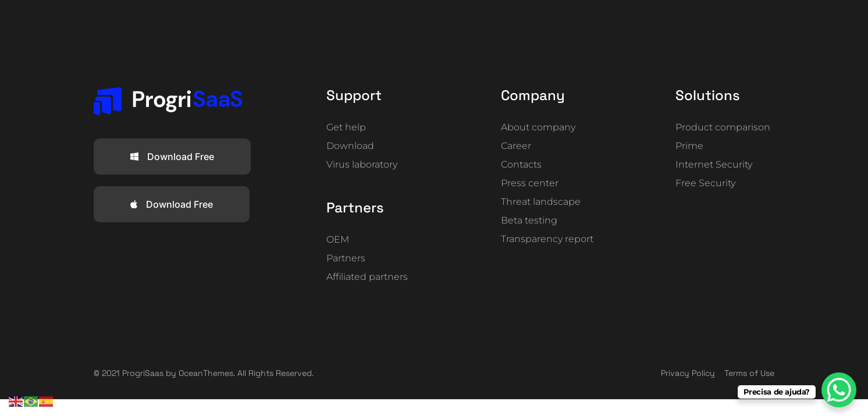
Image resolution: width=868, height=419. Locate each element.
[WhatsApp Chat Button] (839, 390)
